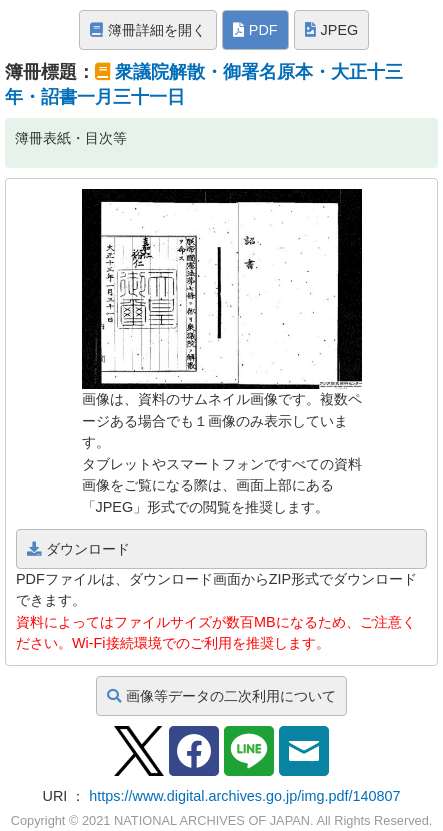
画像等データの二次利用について (221, 696)
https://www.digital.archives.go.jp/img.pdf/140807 (244, 796)
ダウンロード (78, 549)
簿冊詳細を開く (148, 30)
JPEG (332, 30)
